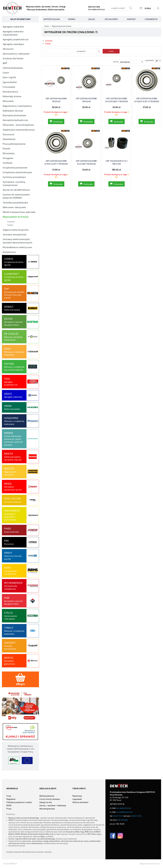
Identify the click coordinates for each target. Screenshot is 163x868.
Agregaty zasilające (13, 44)
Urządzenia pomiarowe (15, 168)
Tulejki (48, 43)
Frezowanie (9, 87)
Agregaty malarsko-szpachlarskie (13, 33)
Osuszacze (9, 134)
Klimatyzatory (10, 92)
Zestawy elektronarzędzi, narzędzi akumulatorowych (17, 241)
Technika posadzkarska (15, 203)
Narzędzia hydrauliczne (15, 120)
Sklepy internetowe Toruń (150, 864)
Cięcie (6, 73)
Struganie (8, 158)
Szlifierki (8, 163)
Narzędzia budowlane (14, 115)
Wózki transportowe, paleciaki (19, 212)
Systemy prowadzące (14, 177)
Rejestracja (77, 796)
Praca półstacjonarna (14, 144)
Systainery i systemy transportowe (14, 183)
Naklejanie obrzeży (13, 111)
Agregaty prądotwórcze (16, 39)
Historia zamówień (80, 802)
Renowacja (9, 153)
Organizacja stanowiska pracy (19, 130)
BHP (5, 63)
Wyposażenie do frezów (16, 217)
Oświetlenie (9, 139)
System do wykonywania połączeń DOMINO (16, 196)
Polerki (6, 148)
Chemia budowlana (13, 68)
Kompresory (9, 252)
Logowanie (77, 799)
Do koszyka (58, 122)
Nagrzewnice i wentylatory (17, 106)
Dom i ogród (9, 77)
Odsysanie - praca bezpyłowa (18, 125)
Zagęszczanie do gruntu (16, 230)
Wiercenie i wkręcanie (14, 207)
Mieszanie (8, 101)
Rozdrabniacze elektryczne (17, 247)
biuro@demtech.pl (96, 9)
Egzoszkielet (10, 82)
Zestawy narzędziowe (15, 234)
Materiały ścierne (12, 96)
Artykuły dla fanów (13, 58)
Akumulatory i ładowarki (16, 54)
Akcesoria (8, 49)
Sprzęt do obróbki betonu (16, 190)
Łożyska (49, 41)
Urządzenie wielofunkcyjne (17, 172)
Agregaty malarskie (13, 27)
